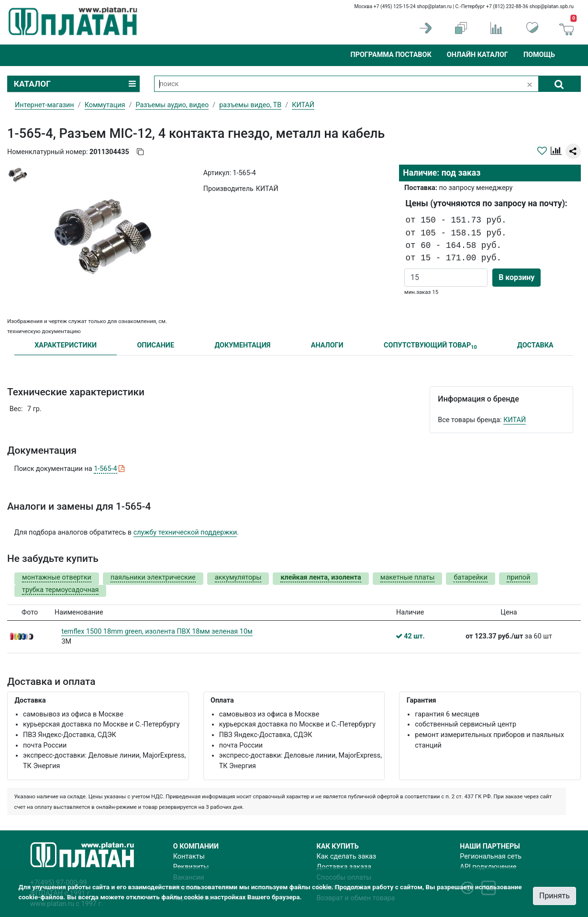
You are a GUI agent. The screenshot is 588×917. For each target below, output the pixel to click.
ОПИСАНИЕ (155, 345)
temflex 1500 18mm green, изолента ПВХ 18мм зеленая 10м (157, 632)
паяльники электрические (153, 577)
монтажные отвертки (57, 577)
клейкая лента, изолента (321, 577)
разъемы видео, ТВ (250, 105)
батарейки (470, 577)
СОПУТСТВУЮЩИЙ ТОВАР (430, 346)
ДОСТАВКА (535, 345)
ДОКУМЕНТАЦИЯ (242, 345)
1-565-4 (105, 469)
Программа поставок (391, 55)
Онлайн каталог (477, 55)
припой (519, 577)
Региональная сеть (491, 856)
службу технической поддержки (185, 532)
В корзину (516, 277)
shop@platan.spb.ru (552, 6)
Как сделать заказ (347, 856)
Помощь (539, 55)
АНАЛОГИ (327, 345)
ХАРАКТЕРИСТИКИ (66, 345)
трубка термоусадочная (60, 590)
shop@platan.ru (434, 6)
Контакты (189, 856)
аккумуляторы (238, 577)
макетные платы (408, 577)
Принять (555, 896)
